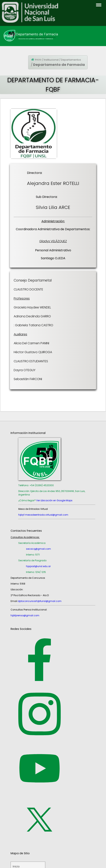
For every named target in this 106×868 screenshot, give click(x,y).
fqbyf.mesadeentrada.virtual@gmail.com (43, 515)
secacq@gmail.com (38, 549)
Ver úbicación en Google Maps (54, 500)
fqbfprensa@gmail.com (25, 615)
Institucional (51, 60)
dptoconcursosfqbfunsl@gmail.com (40, 601)
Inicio (38, 60)
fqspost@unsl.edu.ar (38, 566)
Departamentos (71, 60)
